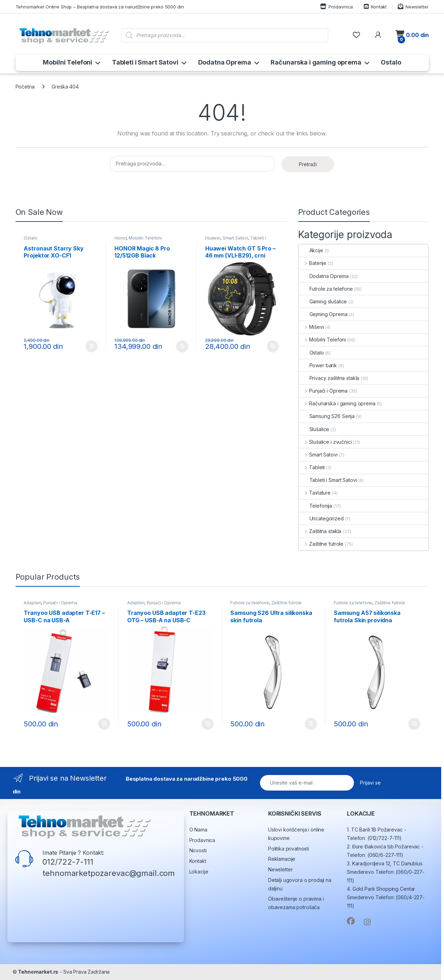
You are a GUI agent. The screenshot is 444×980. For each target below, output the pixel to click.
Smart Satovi (235, 238)
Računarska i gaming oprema (316, 62)
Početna (25, 87)
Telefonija (316, 506)
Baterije (313, 263)
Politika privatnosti (289, 849)
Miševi (311, 327)
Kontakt (375, 7)
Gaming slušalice (323, 301)
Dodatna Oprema (225, 62)
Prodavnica (336, 7)
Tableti (312, 467)
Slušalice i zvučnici (325, 442)
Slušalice (314, 429)
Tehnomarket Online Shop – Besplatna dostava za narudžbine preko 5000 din (100, 7)
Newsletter (413, 7)
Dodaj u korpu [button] (91, 346)
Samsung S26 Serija (327, 416)
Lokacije (199, 872)
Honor (120, 238)
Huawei (213, 238)
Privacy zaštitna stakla (329, 378)
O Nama (198, 830)
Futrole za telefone (326, 289)
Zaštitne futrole (321, 544)
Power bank (318, 365)
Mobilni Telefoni (67, 62)
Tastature (315, 493)
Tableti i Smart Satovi (145, 62)
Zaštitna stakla (320, 531)
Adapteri (32, 603)
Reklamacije (282, 859)
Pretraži (308, 164)
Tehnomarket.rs (38, 972)
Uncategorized (321, 518)
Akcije (311, 250)
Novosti (198, 850)
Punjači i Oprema (323, 391)
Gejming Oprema (323, 314)
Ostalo (391, 62)
